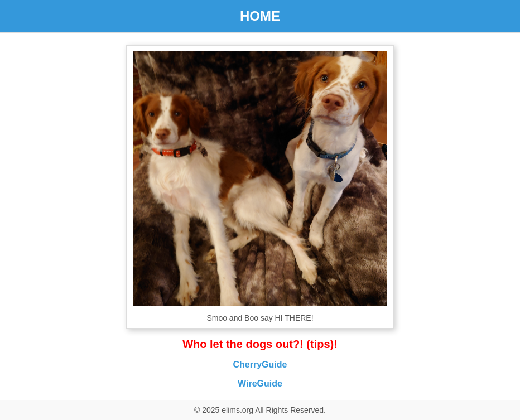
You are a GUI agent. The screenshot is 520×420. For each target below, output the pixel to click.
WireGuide (260, 383)
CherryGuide (260, 365)
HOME (260, 16)
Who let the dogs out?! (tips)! (260, 344)
